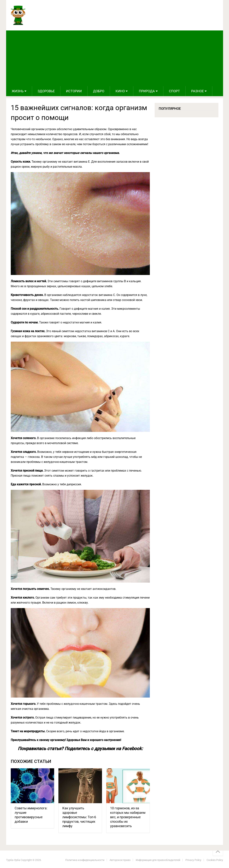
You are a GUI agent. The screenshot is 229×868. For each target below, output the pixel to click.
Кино (120, 91)
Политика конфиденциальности (85, 860)
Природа (147, 91)
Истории (74, 91)
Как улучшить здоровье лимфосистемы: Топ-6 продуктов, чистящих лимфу (79, 817)
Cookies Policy (215, 860)
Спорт (174, 91)
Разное (197, 91)
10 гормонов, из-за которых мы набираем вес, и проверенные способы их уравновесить (128, 817)
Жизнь (18, 91)
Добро (99, 91)
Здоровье (46, 91)
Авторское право (120, 860)
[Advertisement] (115, 58)
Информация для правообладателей (158, 860)
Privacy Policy (193, 860)
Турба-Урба (13, 860)
